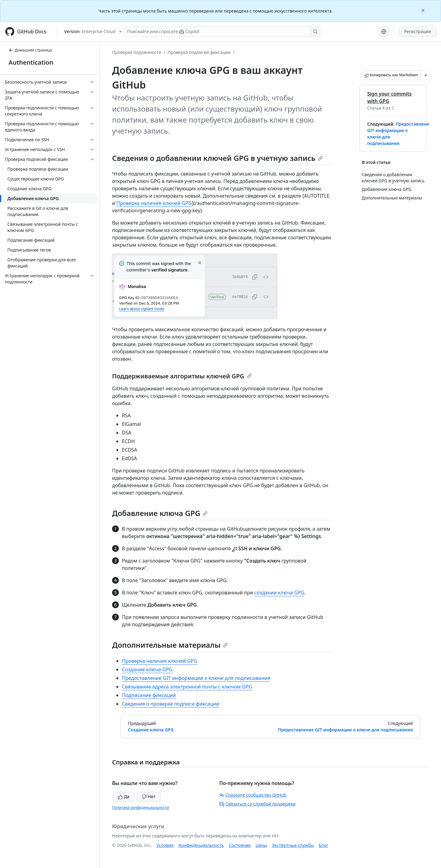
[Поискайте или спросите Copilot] (222, 32)
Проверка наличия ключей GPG (154, 203)
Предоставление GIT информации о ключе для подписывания (196, 678)
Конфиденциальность (201, 845)
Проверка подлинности (137, 52)
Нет (149, 796)
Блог (323, 845)
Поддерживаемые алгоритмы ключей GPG (182, 376)
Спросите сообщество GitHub (253, 795)
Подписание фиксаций (149, 695)
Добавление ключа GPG (160, 513)
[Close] (424, 10)
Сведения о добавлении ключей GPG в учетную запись (217, 158)
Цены (261, 845)
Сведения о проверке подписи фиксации (171, 704)
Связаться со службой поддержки (257, 804)
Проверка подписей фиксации (199, 52)
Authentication (31, 62)
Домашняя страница (30, 50)
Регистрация (417, 31)
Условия (165, 845)
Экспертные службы (293, 845)
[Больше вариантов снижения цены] (426, 75)
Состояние (240, 845)
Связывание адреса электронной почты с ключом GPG (187, 687)
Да (124, 796)
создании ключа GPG (279, 593)
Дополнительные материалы (170, 645)
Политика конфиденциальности (141, 807)
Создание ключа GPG (147, 669)
